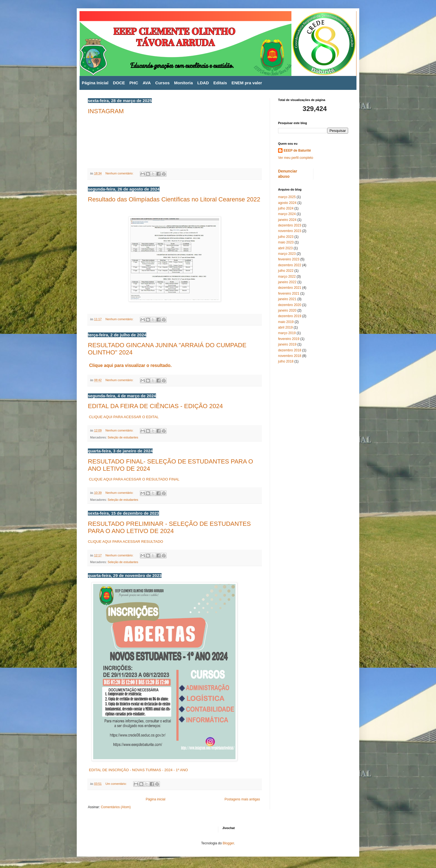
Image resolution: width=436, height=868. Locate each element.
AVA (147, 83)
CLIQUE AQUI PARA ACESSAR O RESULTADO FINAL (134, 479)
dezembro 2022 (290, 265)
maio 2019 (286, 322)
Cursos (162, 83)
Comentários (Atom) (116, 807)
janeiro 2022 (287, 282)
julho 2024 (286, 208)
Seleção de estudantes (123, 437)
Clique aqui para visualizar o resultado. (130, 365)
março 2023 (287, 254)
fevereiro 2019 (289, 339)
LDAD (203, 83)
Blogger (228, 843)
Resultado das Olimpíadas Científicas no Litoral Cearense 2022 (174, 199)
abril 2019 (285, 327)
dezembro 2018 (290, 350)
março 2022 (287, 277)
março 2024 (287, 214)
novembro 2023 (290, 231)
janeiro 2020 (287, 310)
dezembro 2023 (290, 225)
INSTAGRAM (106, 111)
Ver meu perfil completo (296, 158)
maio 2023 (286, 242)
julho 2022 (286, 271)
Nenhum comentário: (120, 173)
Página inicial (156, 799)
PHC (134, 83)
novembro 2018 (290, 356)
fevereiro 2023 (289, 259)
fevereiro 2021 (289, 294)
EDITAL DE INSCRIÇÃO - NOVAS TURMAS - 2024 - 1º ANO (138, 770)
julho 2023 (286, 237)
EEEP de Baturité (297, 151)
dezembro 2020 (290, 305)
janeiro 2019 (287, 344)
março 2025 (287, 197)
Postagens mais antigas (242, 799)
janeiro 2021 (287, 299)
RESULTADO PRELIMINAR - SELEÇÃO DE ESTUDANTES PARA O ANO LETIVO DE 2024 (169, 527)
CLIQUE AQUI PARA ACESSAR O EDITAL (123, 417)
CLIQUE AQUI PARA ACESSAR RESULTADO (125, 542)
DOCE (119, 83)
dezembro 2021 (290, 288)
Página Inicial (95, 83)
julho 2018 (286, 361)
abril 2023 (285, 248)
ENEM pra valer (247, 83)
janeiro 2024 (287, 220)
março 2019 (287, 333)
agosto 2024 (287, 203)
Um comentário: (116, 784)
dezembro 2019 (290, 316)
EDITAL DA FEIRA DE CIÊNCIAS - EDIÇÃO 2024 (155, 406)
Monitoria (184, 83)
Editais (220, 83)
